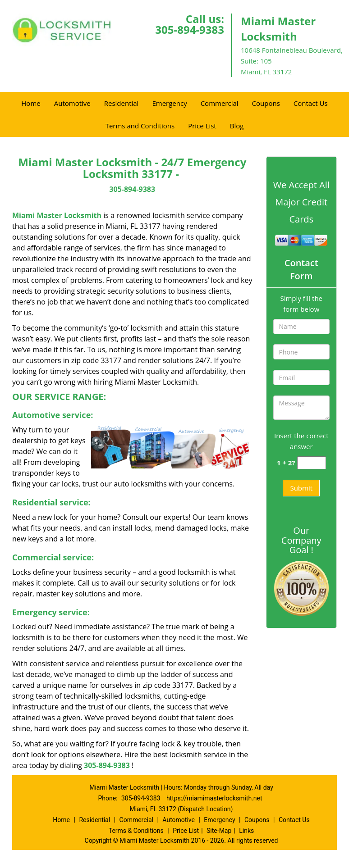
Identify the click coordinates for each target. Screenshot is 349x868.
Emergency (169, 103)
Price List (202, 126)
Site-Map (219, 831)
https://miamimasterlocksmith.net (214, 798)
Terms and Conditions (140, 126)
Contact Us (311, 103)
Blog (237, 126)
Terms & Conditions (136, 831)
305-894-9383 (190, 30)
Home (31, 103)
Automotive (72, 103)
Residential (122, 103)
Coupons (266, 103)
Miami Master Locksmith (57, 215)
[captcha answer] (312, 463)
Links (246, 831)
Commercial (220, 103)
